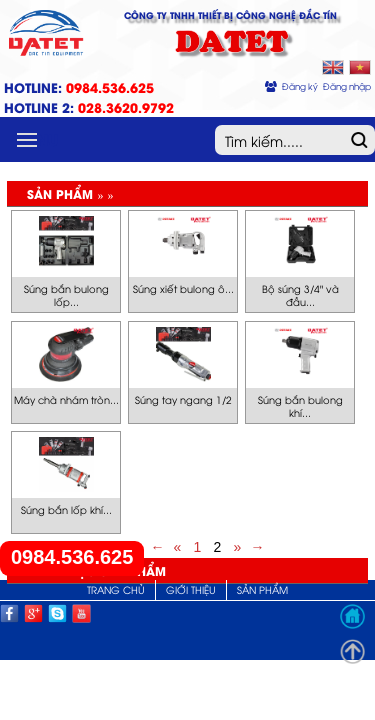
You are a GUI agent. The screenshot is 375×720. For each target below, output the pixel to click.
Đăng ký (300, 86)
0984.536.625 (72, 557)
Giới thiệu (191, 589)
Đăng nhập (347, 86)
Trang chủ (116, 589)
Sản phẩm (262, 589)
